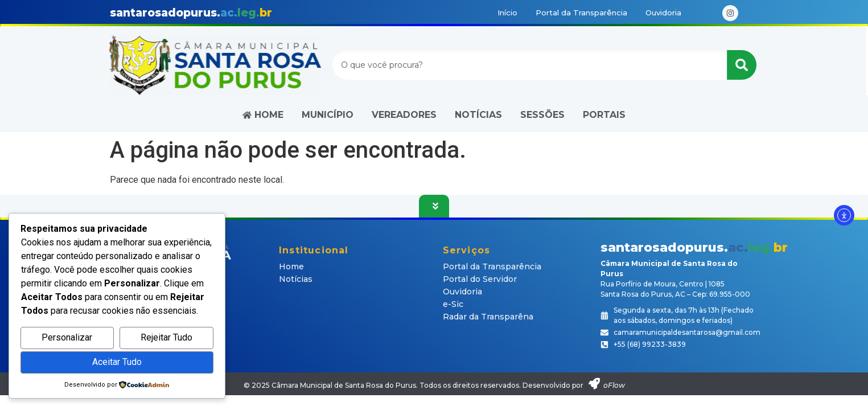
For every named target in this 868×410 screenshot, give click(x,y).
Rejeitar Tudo (166, 337)
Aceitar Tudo (117, 362)
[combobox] (532, 65)
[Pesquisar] (744, 65)
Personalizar (67, 337)
